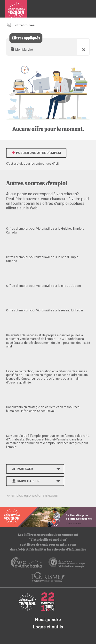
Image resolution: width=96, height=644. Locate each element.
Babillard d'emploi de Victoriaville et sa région (16, 11)
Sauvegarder (25, 481)
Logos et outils (48, 627)
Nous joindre (48, 620)
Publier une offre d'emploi (36, 153)
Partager (22, 469)
